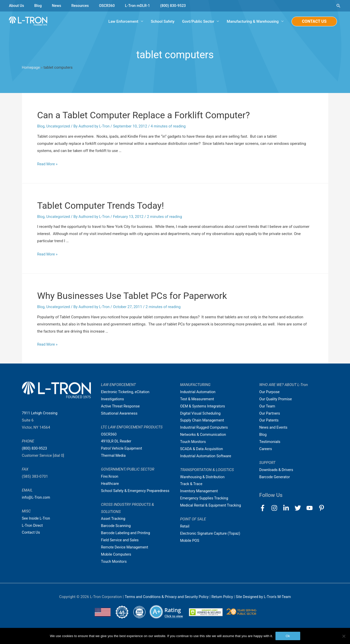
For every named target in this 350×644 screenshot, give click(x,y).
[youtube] (312, 508)
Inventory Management (200, 491)
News (58, 6)
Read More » (48, 164)
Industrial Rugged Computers (205, 428)
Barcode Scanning (117, 533)
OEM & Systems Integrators (204, 406)
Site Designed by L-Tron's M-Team (265, 604)
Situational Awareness (120, 413)
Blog (39, 6)
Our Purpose (270, 392)
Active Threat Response (121, 406)
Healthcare (110, 484)
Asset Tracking (114, 526)
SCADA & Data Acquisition (202, 449)
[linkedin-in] (288, 508)
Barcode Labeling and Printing (127, 540)
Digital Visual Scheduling (201, 413)
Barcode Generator (275, 477)
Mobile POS (190, 541)
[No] (344, 636)
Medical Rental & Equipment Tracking (212, 505)
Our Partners (270, 413)
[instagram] (277, 508)
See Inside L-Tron (37, 518)
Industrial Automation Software (207, 456)
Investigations (113, 399)
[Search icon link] (339, 6)
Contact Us (31, 533)
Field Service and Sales (121, 547)
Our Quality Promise (276, 399)
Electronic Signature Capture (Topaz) (211, 533)
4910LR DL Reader (117, 441)
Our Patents (269, 420)
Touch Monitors (114, 569)
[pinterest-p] (323, 508)
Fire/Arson (110, 476)
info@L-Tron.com (37, 497)
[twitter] (300, 508)
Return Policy (223, 604)
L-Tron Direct (33, 525)
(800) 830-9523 (177, 6)
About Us (17, 6)
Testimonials (270, 442)
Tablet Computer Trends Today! (108, 205)
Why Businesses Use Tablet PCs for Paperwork (143, 295)
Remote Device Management (126, 554)
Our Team (268, 406)
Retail (185, 526)
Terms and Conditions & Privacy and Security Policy (165, 604)
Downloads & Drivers (277, 470)
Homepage (31, 68)
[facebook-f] (265, 508)
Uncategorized (59, 126)
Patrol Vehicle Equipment (122, 448)
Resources (82, 6)
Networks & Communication (204, 435)
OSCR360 (109, 6)
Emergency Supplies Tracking (205, 498)
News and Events (274, 428)
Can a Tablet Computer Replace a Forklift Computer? (156, 115)
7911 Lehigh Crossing (40, 413)
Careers (266, 449)
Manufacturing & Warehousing (253, 22)
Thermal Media (114, 455)
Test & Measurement (198, 399)
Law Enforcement (123, 22)
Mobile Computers (117, 561)
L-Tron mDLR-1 (140, 6)
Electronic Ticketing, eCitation (126, 392)
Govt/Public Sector (198, 22)
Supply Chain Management (203, 420)
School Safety (163, 22)
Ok (288, 636)
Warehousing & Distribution (203, 477)
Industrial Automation (199, 392)
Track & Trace (192, 484)
